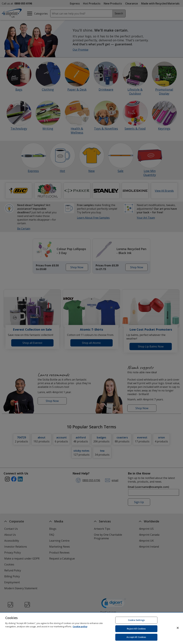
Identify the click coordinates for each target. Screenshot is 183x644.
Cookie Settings (136, 621)
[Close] (178, 629)
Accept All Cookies (136, 638)
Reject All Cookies (136, 630)
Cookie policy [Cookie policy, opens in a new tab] (80, 628)
